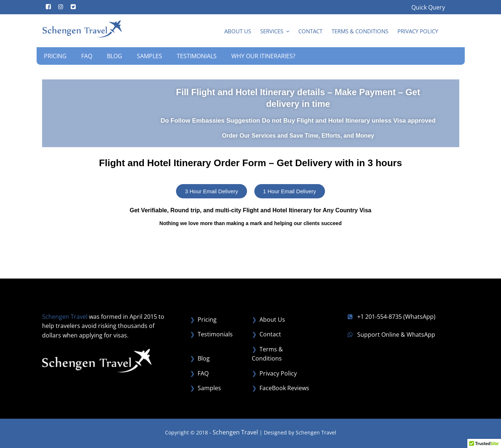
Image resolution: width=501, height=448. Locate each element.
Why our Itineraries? (263, 56)
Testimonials (197, 56)
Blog (115, 56)
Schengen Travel (235, 432)
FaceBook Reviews (284, 388)
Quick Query (428, 7)
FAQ (87, 56)
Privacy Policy (418, 31)
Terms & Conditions (360, 31)
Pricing (55, 56)
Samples (149, 56)
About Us (238, 31)
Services (275, 31)
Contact (310, 31)
